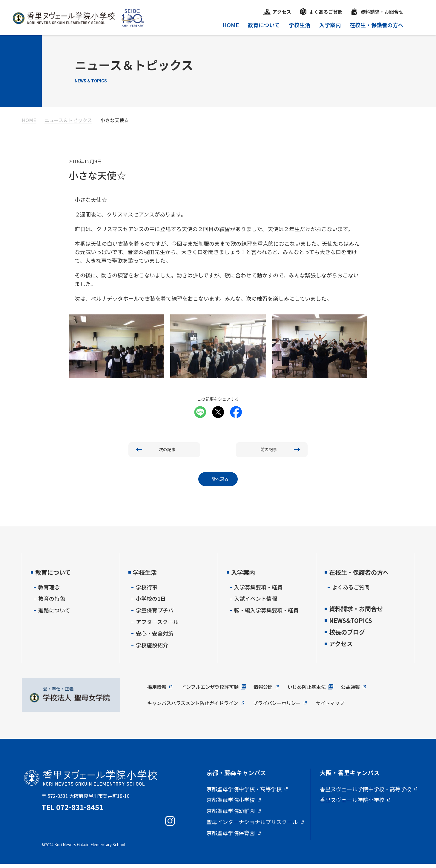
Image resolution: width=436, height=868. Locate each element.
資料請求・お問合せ (382, 12)
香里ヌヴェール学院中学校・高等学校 (366, 793)
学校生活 (300, 25)
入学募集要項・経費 (258, 591)
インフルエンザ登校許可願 (210, 691)
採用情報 (157, 691)
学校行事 (147, 591)
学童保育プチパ (155, 614)
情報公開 (263, 691)
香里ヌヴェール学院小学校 (352, 804)
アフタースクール (157, 626)
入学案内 (330, 25)
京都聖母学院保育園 (231, 837)
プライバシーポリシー (277, 707)
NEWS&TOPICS (351, 624)
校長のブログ (347, 636)
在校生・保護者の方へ (377, 25)
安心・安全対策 (155, 637)
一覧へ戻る (218, 482)
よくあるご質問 (326, 12)
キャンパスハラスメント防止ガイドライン (193, 707)
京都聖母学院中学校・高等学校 (244, 793)
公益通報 (350, 691)
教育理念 (49, 591)
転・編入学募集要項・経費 (266, 614)
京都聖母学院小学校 (231, 804)
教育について (264, 25)
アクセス (282, 12)
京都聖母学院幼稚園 (231, 815)
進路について (54, 614)
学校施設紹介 (152, 649)
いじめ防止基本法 (307, 691)
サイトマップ (330, 707)
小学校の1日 (151, 603)
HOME (231, 25)
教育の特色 (52, 603)
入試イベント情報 (256, 603)
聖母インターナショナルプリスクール (252, 826)
